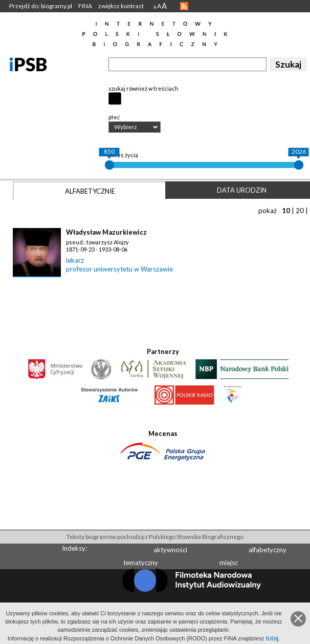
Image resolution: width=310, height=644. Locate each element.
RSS (184, 6)
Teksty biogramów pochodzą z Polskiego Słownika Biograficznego (155, 537)
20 (300, 211)
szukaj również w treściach (143, 88)
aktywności (170, 550)
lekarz (75, 260)
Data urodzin (242, 190)
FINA (85, 6)
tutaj (272, 638)
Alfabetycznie (90, 191)
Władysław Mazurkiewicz (106, 232)
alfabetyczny (268, 550)
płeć (114, 117)
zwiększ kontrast (121, 6)
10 (286, 211)
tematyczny (141, 563)
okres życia (123, 155)
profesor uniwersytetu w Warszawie (119, 269)
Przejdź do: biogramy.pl (41, 6)
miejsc (229, 563)
